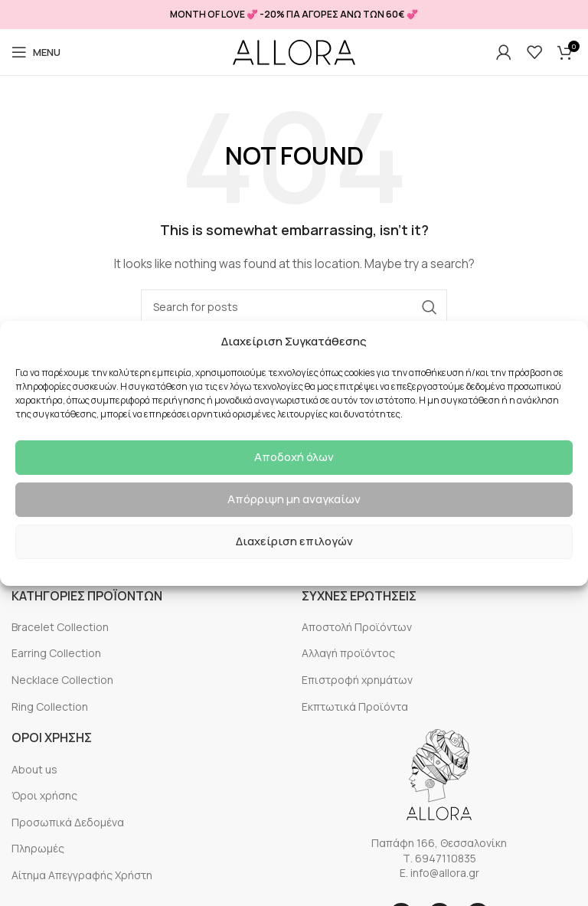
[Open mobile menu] (36, 52)
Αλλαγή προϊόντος (348, 653)
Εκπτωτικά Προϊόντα (355, 706)
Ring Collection (50, 706)
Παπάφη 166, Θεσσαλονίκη (439, 843)
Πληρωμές (38, 848)
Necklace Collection (62, 680)
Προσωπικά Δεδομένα (68, 822)
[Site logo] (294, 52)
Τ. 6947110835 (439, 858)
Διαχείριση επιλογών (294, 541)
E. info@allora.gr (439, 873)
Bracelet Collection (60, 627)
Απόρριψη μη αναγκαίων (294, 499)
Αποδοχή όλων (294, 457)
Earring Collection (56, 653)
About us (34, 769)
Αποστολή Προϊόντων (357, 627)
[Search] (294, 307)
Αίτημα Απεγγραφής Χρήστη (82, 875)
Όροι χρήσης (44, 795)
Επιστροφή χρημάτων (357, 680)
